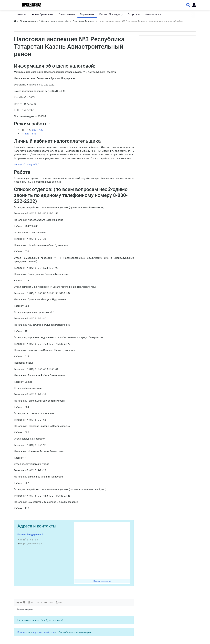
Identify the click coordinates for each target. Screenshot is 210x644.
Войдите (22, 632)
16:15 (33, 134)
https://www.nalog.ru (32, 544)
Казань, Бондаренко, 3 (30, 535)
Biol (60, 602)
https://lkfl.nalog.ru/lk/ (26, 165)
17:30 (40, 130)
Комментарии (25, 609)
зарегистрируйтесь (43, 632)
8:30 (34, 130)
